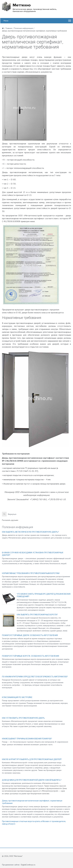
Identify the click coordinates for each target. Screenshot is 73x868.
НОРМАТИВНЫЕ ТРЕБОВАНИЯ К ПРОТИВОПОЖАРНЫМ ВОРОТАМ (31, 573)
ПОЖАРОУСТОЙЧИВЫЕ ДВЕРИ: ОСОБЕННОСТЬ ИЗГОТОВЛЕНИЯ (30, 635)
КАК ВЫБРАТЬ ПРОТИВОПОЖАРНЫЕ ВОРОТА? (37, 615)
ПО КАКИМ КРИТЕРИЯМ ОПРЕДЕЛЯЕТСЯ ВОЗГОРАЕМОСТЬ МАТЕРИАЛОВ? (35, 677)
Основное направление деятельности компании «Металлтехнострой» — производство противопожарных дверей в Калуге (31, 784)
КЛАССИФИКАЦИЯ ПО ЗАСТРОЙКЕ (17, 697)
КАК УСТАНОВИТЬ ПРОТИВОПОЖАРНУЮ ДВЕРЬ (23, 718)
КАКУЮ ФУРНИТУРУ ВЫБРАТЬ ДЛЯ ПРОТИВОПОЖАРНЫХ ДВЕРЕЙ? (32, 759)
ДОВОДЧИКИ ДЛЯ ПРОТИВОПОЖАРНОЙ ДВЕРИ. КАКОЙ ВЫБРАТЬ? (32, 780)
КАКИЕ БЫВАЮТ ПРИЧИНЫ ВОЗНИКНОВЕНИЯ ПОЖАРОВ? (27, 739)
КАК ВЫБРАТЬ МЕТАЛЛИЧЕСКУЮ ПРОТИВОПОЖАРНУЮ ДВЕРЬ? (30, 532)
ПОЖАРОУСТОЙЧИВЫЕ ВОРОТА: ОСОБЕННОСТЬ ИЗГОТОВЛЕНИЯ (31, 656)
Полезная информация (18, 527)
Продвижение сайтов (11, 865)
